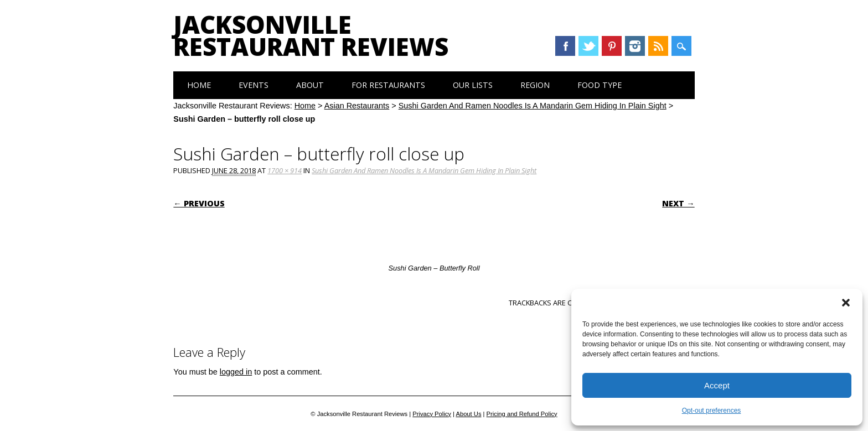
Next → (678, 203)
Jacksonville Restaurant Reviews (311, 35)
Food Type (600, 85)
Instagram (635, 46)
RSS (658, 46)
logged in (236, 372)
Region (535, 85)
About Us (468, 414)
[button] (846, 303)
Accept (717, 385)
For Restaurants (388, 85)
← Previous (199, 203)
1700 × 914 (285, 170)
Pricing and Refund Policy (522, 414)
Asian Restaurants (357, 106)
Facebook (565, 46)
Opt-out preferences (712, 411)
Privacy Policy (432, 414)
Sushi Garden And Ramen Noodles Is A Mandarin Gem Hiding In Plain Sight (533, 106)
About (310, 85)
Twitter (588, 46)
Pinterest (612, 46)
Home (199, 85)
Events (254, 85)
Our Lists (473, 85)
